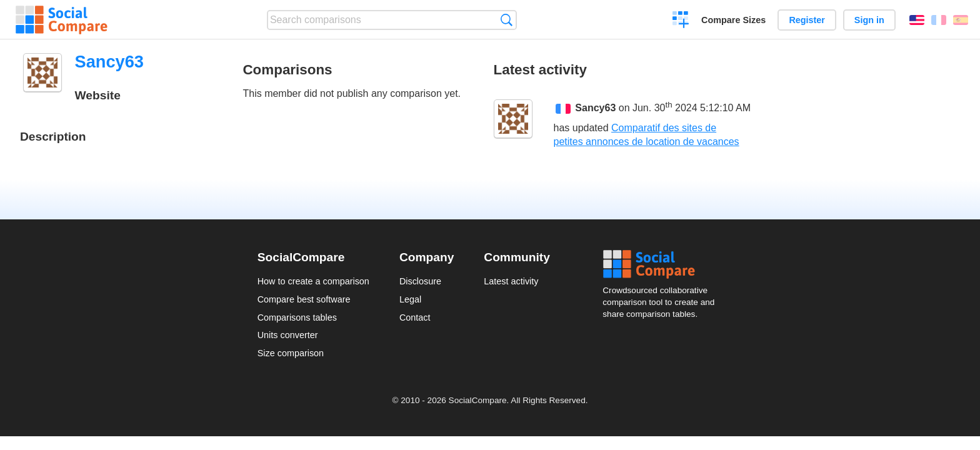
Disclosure (420, 281)
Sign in (869, 20)
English (917, 20)
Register (807, 20)
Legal (410, 299)
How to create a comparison (313, 281)
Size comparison (291, 353)
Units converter (288, 335)
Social (662, 264)
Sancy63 (595, 108)
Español (961, 20)
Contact (415, 317)
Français (939, 20)
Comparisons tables (297, 317)
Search (507, 20)
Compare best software (304, 299)
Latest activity (511, 281)
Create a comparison (681, 21)
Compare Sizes (733, 20)
